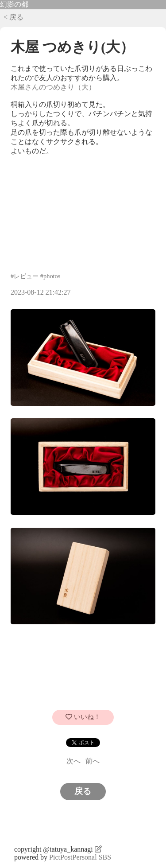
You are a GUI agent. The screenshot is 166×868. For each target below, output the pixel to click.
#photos (50, 276)
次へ (73, 761)
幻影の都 (14, 4)
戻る (83, 791)
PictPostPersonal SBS (80, 857)
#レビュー (25, 276)
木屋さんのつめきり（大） (53, 87)
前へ (93, 761)
